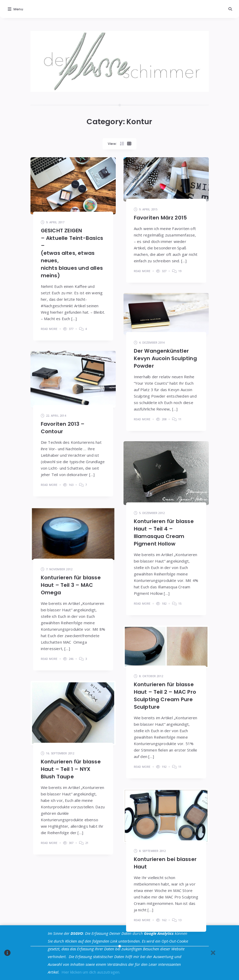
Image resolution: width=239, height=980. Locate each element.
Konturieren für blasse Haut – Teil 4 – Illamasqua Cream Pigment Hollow (164, 532)
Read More (49, 329)
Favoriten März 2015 (160, 218)
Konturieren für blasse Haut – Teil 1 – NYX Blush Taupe (71, 769)
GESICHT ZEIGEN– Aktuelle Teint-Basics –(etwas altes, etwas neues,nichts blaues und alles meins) (72, 253)
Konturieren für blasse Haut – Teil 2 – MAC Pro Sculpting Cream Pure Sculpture (165, 696)
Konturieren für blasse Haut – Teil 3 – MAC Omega (71, 585)
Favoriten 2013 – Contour (63, 428)
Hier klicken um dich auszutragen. (91, 972)
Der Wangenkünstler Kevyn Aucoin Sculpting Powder (165, 358)
